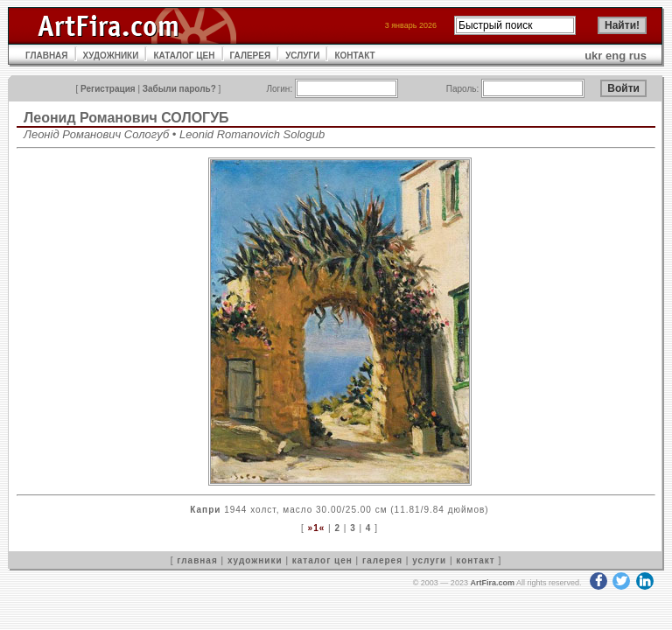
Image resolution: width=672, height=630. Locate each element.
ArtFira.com (492, 583)
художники (255, 560)
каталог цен (322, 560)
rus (638, 56)
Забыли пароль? (179, 89)
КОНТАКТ (354, 56)
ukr (593, 56)
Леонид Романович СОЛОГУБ (126, 118)
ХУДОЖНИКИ (111, 56)
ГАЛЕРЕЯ (251, 56)
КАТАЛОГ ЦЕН (184, 56)
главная (197, 560)
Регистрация (108, 89)
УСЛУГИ (302, 56)
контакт (475, 560)
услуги (429, 560)
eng (616, 56)
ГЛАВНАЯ (47, 56)
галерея (382, 560)
